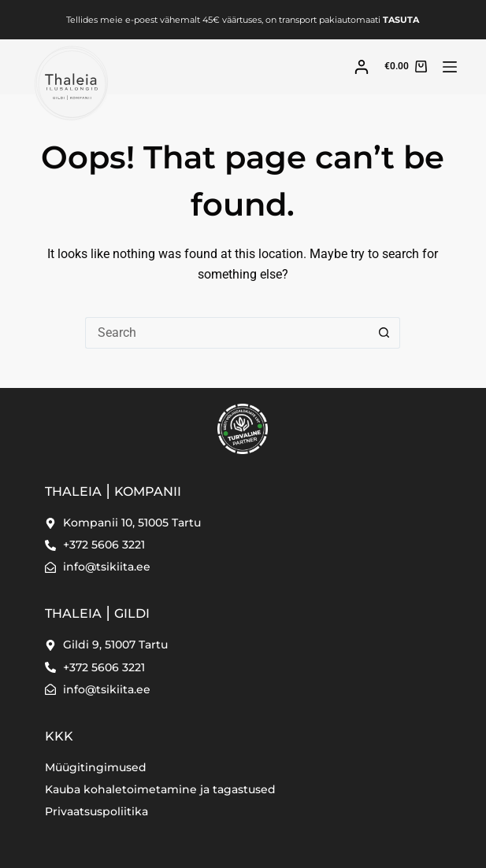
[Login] (362, 67)
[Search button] (384, 333)
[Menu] (450, 67)
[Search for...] (227, 333)
